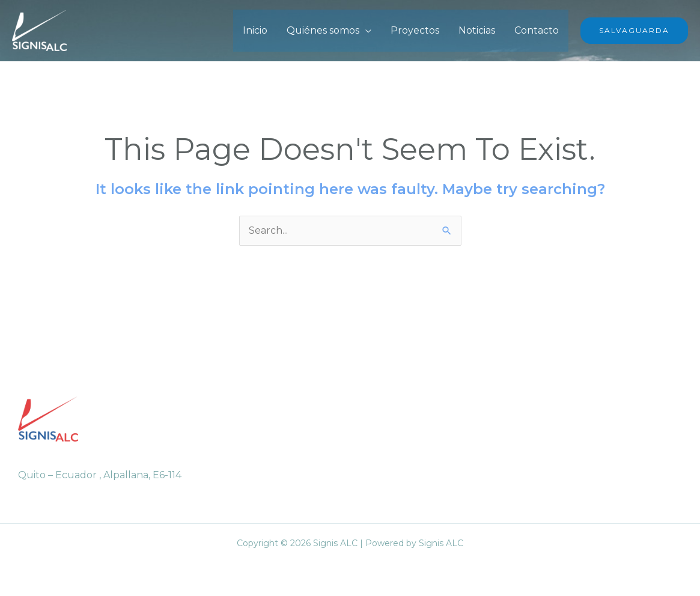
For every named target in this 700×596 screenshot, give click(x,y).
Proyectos (415, 30)
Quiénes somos (323, 30)
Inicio (255, 30)
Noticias (477, 30)
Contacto (537, 30)
